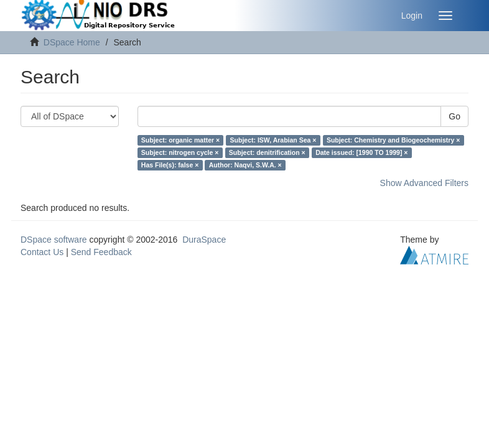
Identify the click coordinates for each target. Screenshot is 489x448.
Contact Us (42, 252)
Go (454, 116)
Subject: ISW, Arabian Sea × (273, 140)
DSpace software (54, 240)
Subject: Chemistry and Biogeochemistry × (393, 140)
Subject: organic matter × (180, 140)
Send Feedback (101, 252)
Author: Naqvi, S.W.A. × (245, 165)
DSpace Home (72, 42)
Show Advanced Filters (424, 183)
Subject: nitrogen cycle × (180, 152)
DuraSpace (204, 240)
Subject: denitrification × (267, 152)
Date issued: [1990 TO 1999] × (361, 152)
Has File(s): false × (170, 165)
